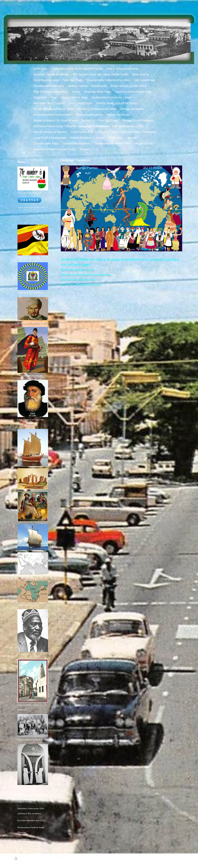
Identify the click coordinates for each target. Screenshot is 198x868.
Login (181, 858)
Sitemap (29, 859)
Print (19, 859)
